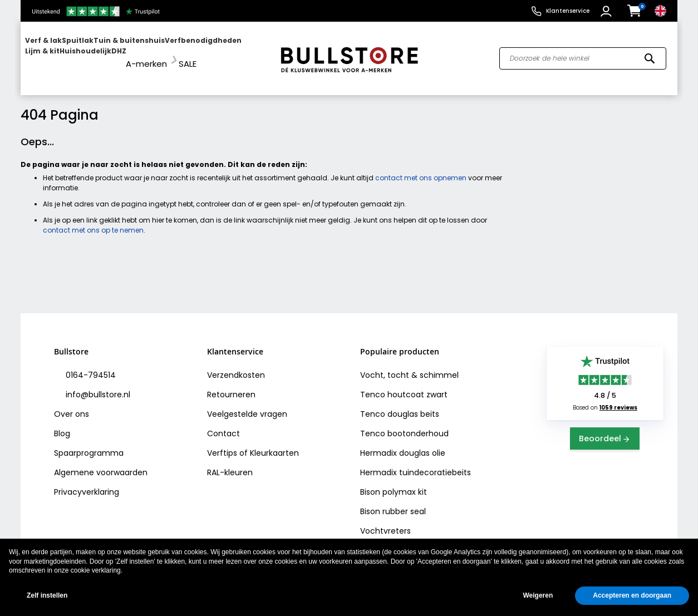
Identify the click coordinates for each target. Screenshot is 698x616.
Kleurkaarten (274, 443)
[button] (608, 11)
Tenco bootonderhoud (404, 423)
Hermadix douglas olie (403, 443)
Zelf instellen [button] (47, 595)
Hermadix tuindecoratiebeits (416, 462)
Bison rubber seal (393, 501)
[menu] (145, 53)
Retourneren (231, 385)
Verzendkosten (236, 365)
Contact (223, 423)
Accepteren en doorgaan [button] (632, 595)
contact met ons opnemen (421, 168)
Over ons (72, 404)
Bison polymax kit (394, 482)
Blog (62, 423)
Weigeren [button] (538, 595)
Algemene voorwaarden (101, 462)
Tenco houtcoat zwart (404, 385)
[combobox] (583, 53)
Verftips (222, 443)
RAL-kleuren (230, 462)
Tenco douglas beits (400, 404)
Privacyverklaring (87, 482)
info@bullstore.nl (97, 385)
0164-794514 (90, 365)
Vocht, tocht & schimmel (409, 365)
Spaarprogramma (89, 443)
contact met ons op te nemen (93, 220)
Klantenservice (568, 11)
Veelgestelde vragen (247, 404)
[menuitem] (68, 53)
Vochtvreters (385, 521)
